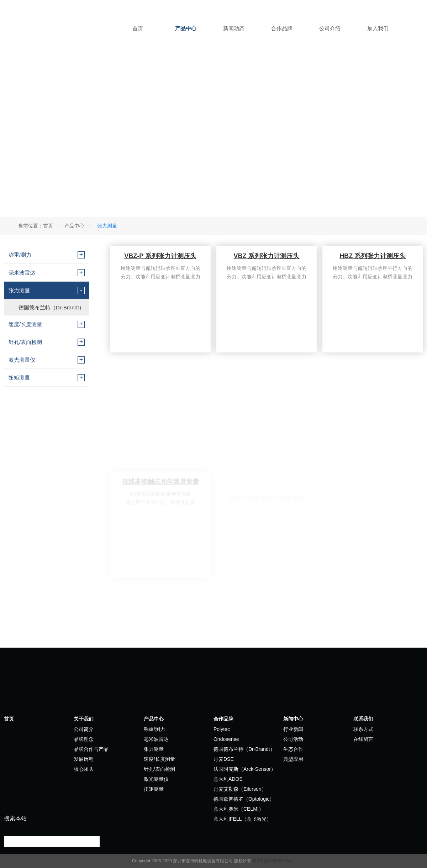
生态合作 (293, 749)
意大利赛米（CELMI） (239, 809)
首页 (138, 28)
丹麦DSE (224, 759)
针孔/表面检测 (25, 342)
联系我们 (363, 719)
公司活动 (293, 739)
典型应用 (293, 759)
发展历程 (84, 759)
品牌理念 (84, 739)
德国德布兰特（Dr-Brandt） (51, 307)
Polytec (222, 729)
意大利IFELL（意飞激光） (243, 819)
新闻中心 (293, 719)
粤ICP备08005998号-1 (274, 861)
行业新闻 (293, 729)
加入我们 (378, 28)
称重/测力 (20, 255)
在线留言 (363, 739)
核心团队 (84, 769)
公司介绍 (330, 28)
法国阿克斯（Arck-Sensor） (245, 769)
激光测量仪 (22, 360)
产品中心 (186, 28)
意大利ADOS (228, 779)
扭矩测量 (19, 378)
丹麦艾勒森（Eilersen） (240, 789)
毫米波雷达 (22, 273)
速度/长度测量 (25, 324)
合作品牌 (282, 28)
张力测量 (19, 290)
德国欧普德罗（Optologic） (244, 799)
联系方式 (363, 729)
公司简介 (84, 729)
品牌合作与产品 (91, 749)
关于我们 (84, 719)
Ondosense (226, 739)
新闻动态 (234, 28)
